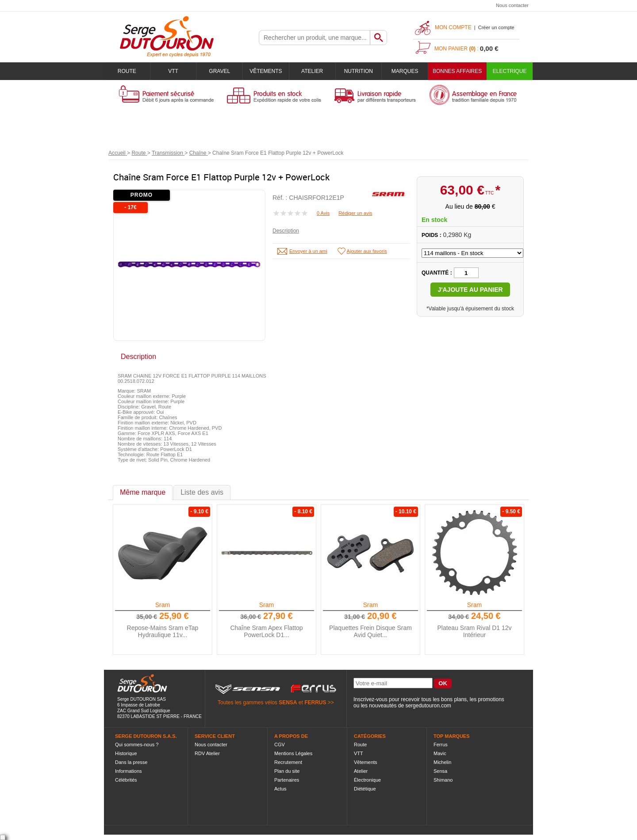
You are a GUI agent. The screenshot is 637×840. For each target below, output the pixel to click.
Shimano (443, 780)
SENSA (288, 703)
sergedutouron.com (428, 706)
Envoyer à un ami (308, 251)
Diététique (365, 789)
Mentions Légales (293, 753)
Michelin (442, 762)
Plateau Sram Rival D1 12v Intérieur (474, 631)
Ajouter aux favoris (367, 251)
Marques (405, 71)
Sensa (440, 771)
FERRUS (315, 703)
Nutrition (359, 71)
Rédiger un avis (355, 213)
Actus (280, 789)
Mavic (440, 753)
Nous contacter (512, 5)
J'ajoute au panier (470, 290)
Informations (129, 771)
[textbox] (315, 38)
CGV (280, 745)
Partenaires (287, 780)
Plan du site (287, 771)
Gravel (219, 71)
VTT (173, 71)
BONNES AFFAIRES (457, 71)
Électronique (367, 780)
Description (286, 231)
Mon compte (453, 27)
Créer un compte (496, 27)
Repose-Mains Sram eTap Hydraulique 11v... (163, 631)
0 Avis (323, 213)
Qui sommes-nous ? (137, 745)
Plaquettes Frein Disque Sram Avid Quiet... (370, 631)
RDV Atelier (207, 753)
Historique (126, 753)
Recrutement (288, 762)
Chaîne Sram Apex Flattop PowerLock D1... (266, 631)
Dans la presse (131, 762)
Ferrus (441, 745)
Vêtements (266, 71)
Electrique (510, 71)
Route (127, 71)
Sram (163, 605)
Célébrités (126, 780)
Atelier (312, 71)
